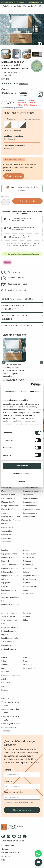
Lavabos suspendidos (32, 513)
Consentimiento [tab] (9, 391)
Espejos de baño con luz (11, 604)
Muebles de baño (30, 6)
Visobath (5, 665)
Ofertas (26, 661)
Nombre (7, 770)
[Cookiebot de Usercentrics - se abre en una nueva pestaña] (31, 385)
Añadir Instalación (14, 176)
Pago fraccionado (30, 668)
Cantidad (5, 196)
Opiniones (6, 849)
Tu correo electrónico (13, 792)
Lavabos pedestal (30, 506)
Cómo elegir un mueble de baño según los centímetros (11, 727)
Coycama (5, 672)
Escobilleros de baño (10, 638)
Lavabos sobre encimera (33, 491)
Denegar (22, 481)
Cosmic (4, 686)
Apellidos (8, 781)
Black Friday (28, 665)
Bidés (25, 620)
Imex (3, 668)
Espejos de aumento (10, 554)
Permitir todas (22, 466)
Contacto (6, 856)
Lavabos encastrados (32, 509)
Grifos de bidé (29, 594)
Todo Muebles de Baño (12, 6)
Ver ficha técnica (10, 93)
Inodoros (27, 616)
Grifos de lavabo (30, 557)
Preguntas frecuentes (11, 853)
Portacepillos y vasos (10, 627)
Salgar (4, 661)
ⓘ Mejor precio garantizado (12, 108)
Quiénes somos (8, 845)
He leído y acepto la (21, 802)
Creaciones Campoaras (11, 676)
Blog (3, 860)
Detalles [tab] (23, 391)
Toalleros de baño (8, 616)
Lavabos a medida (30, 502)
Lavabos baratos (30, 495)
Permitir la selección (22, 474)
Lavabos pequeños (31, 498)
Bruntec (6, 89)
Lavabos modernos (31, 488)
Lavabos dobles (29, 516)
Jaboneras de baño (9, 642)
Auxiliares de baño (9, 542)
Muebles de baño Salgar (11, 516)
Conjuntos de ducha (31, 576)
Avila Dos (5, 679)
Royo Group (6, 683)
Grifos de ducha (30, 554)
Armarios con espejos (10, 565)
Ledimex (5, 690)
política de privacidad (27, 802)
